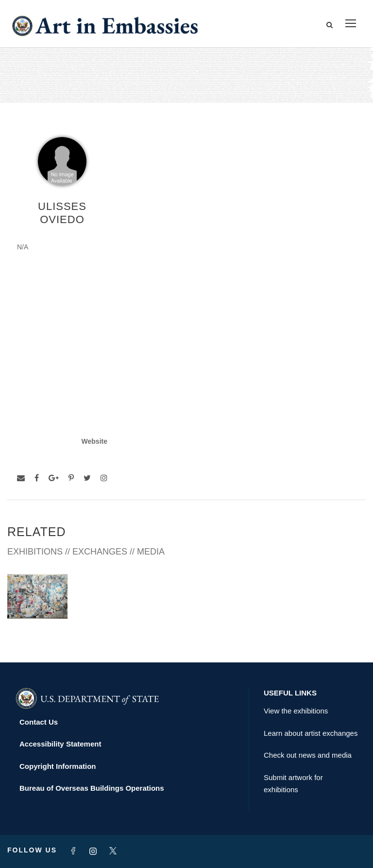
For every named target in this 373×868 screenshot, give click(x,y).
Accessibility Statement (60, 744)
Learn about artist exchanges (311, 733)
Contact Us (39, 722)
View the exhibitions (296, 711)
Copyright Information (58, 766)
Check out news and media (308, 755)
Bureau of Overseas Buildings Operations (92, 788)
